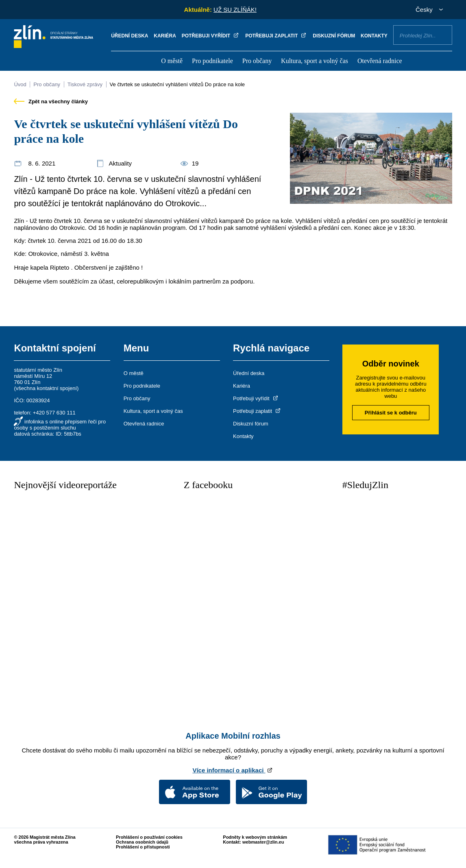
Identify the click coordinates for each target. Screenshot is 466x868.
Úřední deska (130, 36)
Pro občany (257, 61)
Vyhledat (443, 35)
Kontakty (374, 36)
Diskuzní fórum (334, 36)
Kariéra (165, 36)
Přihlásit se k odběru (391, 413)
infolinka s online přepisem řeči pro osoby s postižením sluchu (60, 425)
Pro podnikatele (212, 61)
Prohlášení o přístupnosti (143, 847)
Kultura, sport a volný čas (315, 61)
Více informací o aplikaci (233, 770)
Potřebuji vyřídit (211, 36)
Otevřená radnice (380, 61)
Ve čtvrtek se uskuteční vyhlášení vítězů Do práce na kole (177, 84)
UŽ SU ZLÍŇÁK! (235, 10)
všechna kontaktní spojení (46, 388)
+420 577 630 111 (54, 413)
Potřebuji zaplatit (276, 36)
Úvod (20, 84)
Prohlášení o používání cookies (149, 837)
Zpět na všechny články (51, 101)
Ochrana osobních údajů (142, 842)
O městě (172, 61)
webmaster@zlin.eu (263, 842)
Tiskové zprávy (85, 84)
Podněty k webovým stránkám (255, 837)
